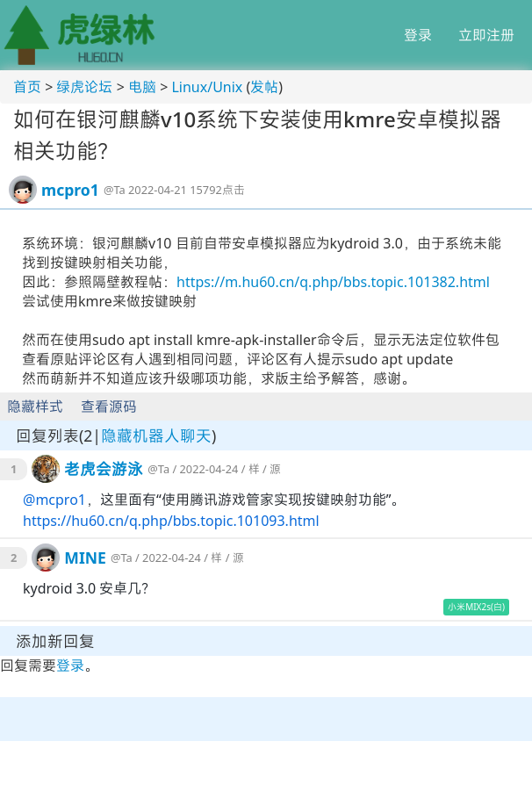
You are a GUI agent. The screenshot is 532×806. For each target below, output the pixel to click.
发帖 (264, 87)
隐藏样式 (35, 407)
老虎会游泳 (104, 469)
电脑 (142, 87)
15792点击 (217, 190)
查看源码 (109, 407)
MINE (85, 558)
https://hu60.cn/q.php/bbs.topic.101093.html (171, 521)
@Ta (115, 190)
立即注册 (486, 35)
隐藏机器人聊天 (156, 435)
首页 (27, 87)
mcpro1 (70, 190)
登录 (418, 35)
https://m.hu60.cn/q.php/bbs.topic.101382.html (333, 282)
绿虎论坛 (84, 87)
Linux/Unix (207, 87)
